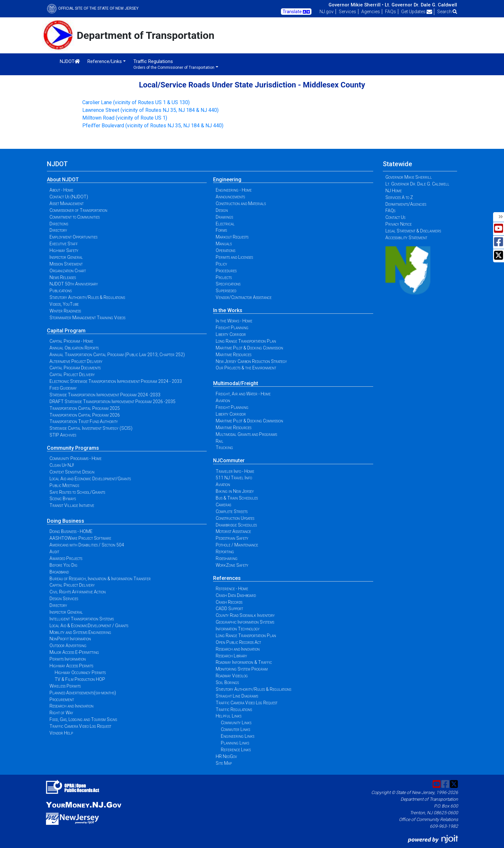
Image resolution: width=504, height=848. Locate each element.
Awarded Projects (66, 558)
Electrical (225, 224)
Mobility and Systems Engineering (80, 632)
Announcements (230, 197)
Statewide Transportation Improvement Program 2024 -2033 (105, 395)
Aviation (223, 401)
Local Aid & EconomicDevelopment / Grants (89, 626)
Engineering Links (238, 736)
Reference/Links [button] (105, 61)
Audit (54, 552)
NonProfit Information (70, 639)
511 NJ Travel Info (234, 478)
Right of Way (61, 713)
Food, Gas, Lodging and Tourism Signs (83, 719)
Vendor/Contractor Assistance (244, 297)
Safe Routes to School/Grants (77, 492)
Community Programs (73, 448)
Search (447, 12)
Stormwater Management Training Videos (87, 318)
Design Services (64, 599)
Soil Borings (227, 682)
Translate (296, 12)
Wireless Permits (65, 686)
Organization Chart (68, 271)
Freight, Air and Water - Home (243, 394)
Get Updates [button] (417, 12)
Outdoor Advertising (68, 645)
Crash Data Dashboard (236, 595)
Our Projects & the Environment (246, 368)
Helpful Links (229, 716)
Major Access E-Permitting (74, 652)
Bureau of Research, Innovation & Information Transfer (100, 579)
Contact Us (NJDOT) (69, 197)
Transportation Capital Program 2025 (85, 408)
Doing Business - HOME (71, 531)
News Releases (63, 277)
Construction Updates (235, 518)
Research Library (231, 656)
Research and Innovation (72, 706)
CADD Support (229, 609)
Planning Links (235, 743)
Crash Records (229, 602)
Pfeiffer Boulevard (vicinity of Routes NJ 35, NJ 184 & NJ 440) (153, 126)
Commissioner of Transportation (78, 210)
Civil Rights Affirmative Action (78, 592)
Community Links (236, 723)
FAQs (391, 12)
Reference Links (236, 750)
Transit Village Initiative (72, 505)
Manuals (224, 244)
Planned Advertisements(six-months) (83, 693)
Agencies (371, 12)
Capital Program (66, 331)
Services (347, 12)
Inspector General (66, 257)
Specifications (228, 284)
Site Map (224, 763)
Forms (221, 230)
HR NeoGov (226, 756)
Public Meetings (64, 485)
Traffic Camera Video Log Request (80, 726)
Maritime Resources (234, 355)
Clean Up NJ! (62, 465)
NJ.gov (327, 12)
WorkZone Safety (232, 565)
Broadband (59, 572)
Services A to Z (399, 197)
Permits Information (68, 659)
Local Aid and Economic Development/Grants (90, 479)
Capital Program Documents (75, 368)
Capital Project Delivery (72, 374)
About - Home (61, 190)
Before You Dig (63, 565)
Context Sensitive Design (72, 472)
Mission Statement (66, 264)
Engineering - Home (234, 190)
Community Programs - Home (76, 458)
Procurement (62, 699)
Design (222, 210)
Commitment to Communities (75, 217)
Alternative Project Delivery (76, 361)
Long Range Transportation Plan (246, 341)
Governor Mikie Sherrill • (356, 5)
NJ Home (394, 191)
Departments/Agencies (406, 204)
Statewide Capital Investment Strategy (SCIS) (91, 428)
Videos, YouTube (64, 304)
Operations (225, 250)
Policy (221, 264)
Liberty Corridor (231, 334)
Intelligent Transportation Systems (82, 619)
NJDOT (70, 61)
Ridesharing (227, 558)
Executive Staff (64, 244)
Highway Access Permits (71, 666)
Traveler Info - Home (235, 471)
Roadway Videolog (232, 676)
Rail (220, 441)
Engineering (227, 180)
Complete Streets (232, 511)
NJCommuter (229, 460)
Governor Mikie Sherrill (409, 177)
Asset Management (67, 203)
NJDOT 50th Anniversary (74, 284)
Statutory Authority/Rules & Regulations (87, 297)
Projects (224, 277)
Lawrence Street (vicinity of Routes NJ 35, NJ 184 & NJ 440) (150, 110)
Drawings (224, 217)
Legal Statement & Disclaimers (413, 231)
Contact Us (395, 217)
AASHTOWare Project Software (80, 538)
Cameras (223, 505)
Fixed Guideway (63, 388)
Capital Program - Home (71, 341)
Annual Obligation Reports (74, 348)
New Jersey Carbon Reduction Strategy (251, 361)
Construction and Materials (241, 203)
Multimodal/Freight (236, 383)
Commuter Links (235, 729)
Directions (59, 224)
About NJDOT (63, 180)
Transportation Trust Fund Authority (84, 421)
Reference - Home (232, 589)
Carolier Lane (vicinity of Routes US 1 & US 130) (136, 102)
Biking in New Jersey (235, 491)
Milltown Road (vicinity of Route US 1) (125, 118)
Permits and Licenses (234, 257)
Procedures (226, 271)
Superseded (226, 291)
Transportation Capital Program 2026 (85, 415)
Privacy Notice (399, 224)
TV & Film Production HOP (80, 679)
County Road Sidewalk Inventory (245, 615)
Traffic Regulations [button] (174, 64)
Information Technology (238, 629)
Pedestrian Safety (232, 538)
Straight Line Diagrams (237, 696)
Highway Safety (64, 250)
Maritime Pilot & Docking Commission (249, 348)
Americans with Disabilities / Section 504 (87, 545)
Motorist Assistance (233, 531)
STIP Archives (63, 435)
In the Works (228, 310)
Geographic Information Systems (245, 622)
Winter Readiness (65, 311)
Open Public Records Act (238, 642)
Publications (61, 291)
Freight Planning (232, 328)
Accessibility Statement (406, 238)
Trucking (224, 447)
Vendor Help (61, 733)
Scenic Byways (63, 499)
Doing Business (66, 521)
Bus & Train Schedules (237, 498)
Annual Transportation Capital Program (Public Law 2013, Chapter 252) (117, 355)
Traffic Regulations (234, 709)
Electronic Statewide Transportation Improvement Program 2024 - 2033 (116, 381)
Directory (58, 230)
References (227, 578)
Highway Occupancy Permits (80, 672)
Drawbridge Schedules (236, 525)
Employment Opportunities (73, 237)
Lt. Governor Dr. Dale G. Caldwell (421, 5)
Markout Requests (232, 237)
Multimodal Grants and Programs (246, 434)
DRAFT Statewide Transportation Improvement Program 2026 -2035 (113, 401)
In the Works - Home (234, 321)
